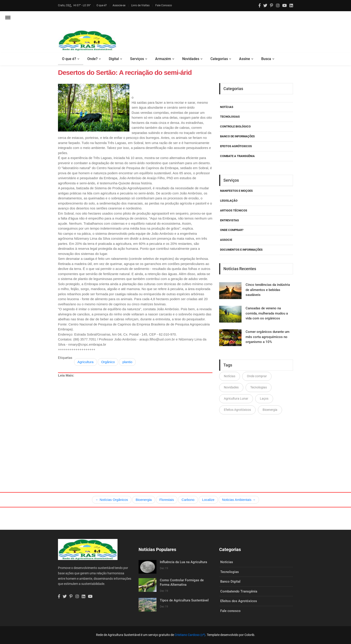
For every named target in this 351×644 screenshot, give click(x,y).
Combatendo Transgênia (239, 591)
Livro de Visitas (140, 5)
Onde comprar (257, 376)
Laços (264, 398)
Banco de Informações (237, 136)
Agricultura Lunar (236, 398)
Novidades (191, 59)
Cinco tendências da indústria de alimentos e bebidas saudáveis (268, 290)
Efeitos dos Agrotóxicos (239, 601)
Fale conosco (230, 611)
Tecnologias (230, 117)
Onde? (92, 59)
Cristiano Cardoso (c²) (190, 635)
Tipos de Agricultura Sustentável (184, 600)
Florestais (167, 500)
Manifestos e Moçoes (236, 191)
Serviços (137, 59)
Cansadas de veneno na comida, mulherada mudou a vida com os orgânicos (267, 313)
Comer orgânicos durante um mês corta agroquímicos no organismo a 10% (268, 337)
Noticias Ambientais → (239, 500)
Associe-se (119, 5)
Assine (245, 59)
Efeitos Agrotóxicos (237, 410)
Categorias (219, 59)
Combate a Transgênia (237, 156)
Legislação (229, 201)
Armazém (163, 59)
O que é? (102, 5)
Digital (114, 59)
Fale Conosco (164, 5)
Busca (266, 59)
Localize (208, 500)
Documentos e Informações (241, 250)
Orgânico (108, 362)
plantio (127, 362)
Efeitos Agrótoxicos (236, 146)
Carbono (188, 500)
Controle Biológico (235, 126)
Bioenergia (270, 410)
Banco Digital (230, 582)
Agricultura (86, 362)
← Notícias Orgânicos (112, 500)
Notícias (227, 107)
